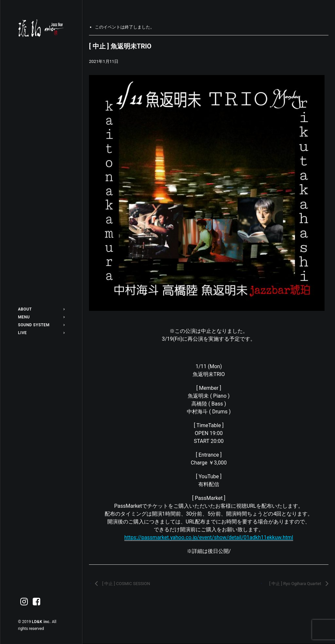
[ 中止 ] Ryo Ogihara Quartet (296, 584)
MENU (41, 317)
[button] (24, 602)
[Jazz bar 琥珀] (41, 28)
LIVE (41, 333)
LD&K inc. (42, 622)
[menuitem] (41, 309)
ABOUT (41, 309)
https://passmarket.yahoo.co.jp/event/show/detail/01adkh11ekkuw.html (209, 537)
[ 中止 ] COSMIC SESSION (126, 584)
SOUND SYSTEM (41, 325)
